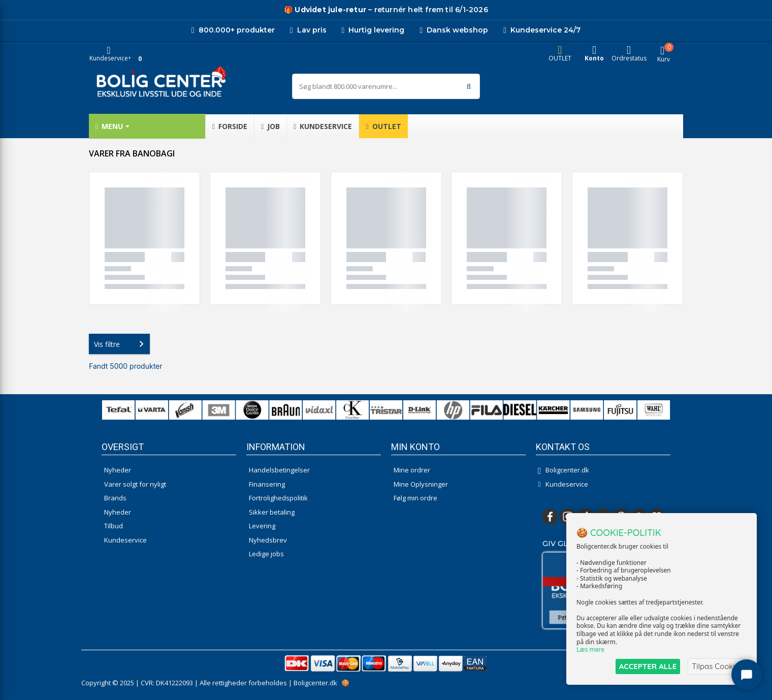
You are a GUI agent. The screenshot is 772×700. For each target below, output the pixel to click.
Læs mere (590, 650)
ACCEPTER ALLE (648, 666)
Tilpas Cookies (717, 666)
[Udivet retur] (325, 10)
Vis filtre (121, 344)
